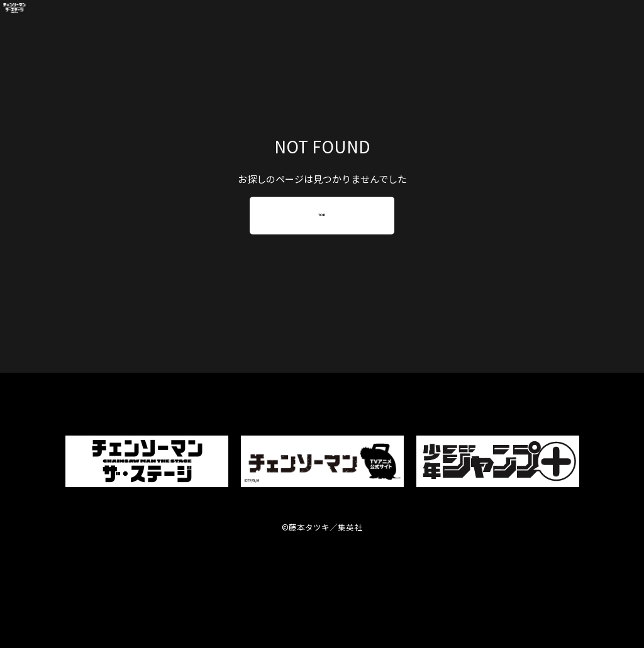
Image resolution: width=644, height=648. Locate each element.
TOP (322, 215)
